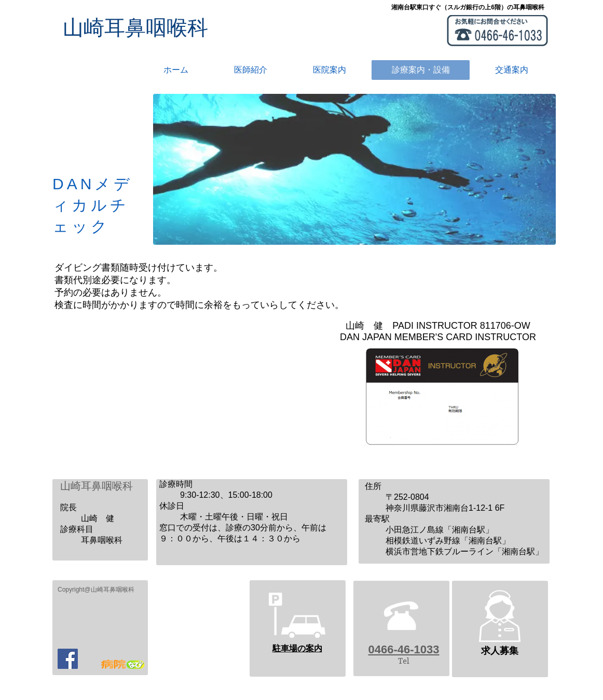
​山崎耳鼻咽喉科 (135, 27)
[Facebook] (68, 659)
